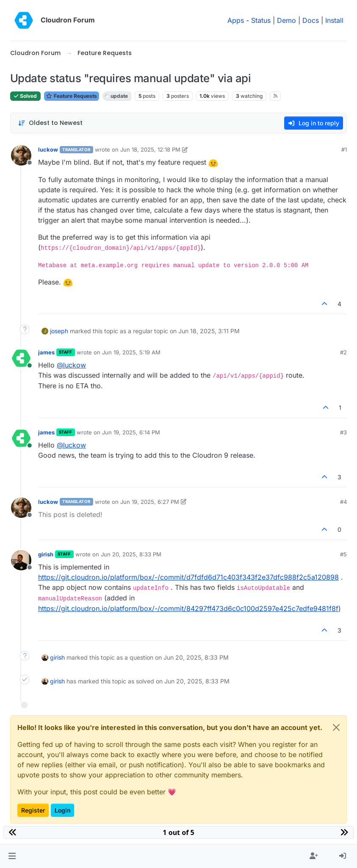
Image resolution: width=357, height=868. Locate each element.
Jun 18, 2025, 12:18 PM (150, 149)
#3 (343, 432)
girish (46, 554)
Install (334, 20)
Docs (311, 20)
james (46, 352)
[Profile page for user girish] (21, 560)
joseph (59, 331)
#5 (343, 554)
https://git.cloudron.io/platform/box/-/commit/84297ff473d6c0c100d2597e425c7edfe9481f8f (188, 608)
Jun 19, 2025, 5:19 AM (131, 352)
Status (261, 20)
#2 (343, 352)
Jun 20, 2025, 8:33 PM (131, 554)
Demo (286, 20)
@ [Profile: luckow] (71, 365)
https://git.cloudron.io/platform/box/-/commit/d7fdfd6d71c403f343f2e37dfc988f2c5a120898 (188, 577)
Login (62, 810)
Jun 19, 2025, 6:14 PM (131, 432)
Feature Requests (72, 96)
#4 (343, 502)
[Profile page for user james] (21, 358)
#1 (344, 149)
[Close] (336, 727)
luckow (48, 149)
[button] (12, 856)
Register (33, 810)
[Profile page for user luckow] (21, 155)
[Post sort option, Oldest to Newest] (50, 123)
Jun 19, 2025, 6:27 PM (150, 502)
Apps (236, 20)
